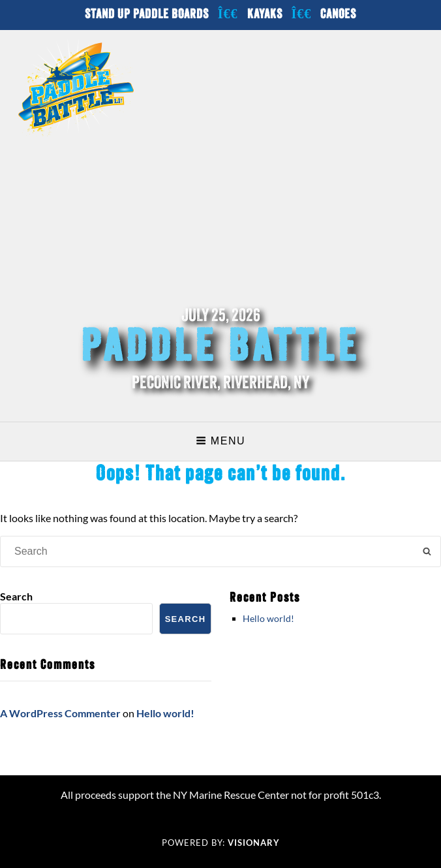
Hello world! (268, 618)
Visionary (254, 843)
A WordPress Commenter (60, 713)
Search (16, 596)
